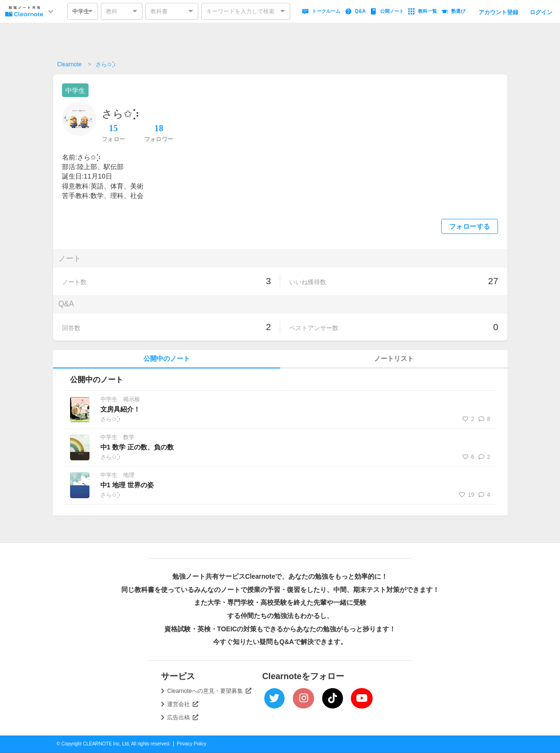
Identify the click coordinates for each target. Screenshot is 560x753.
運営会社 (183, 704)
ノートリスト (394, 359)
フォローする (470, 227)
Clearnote (70, 64)
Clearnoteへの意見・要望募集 (209, 691)
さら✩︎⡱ (106, 64)
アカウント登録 (498, 12)
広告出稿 (183, 717)
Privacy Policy (192, 744)
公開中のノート (167, 359)
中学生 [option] (81, 11)
